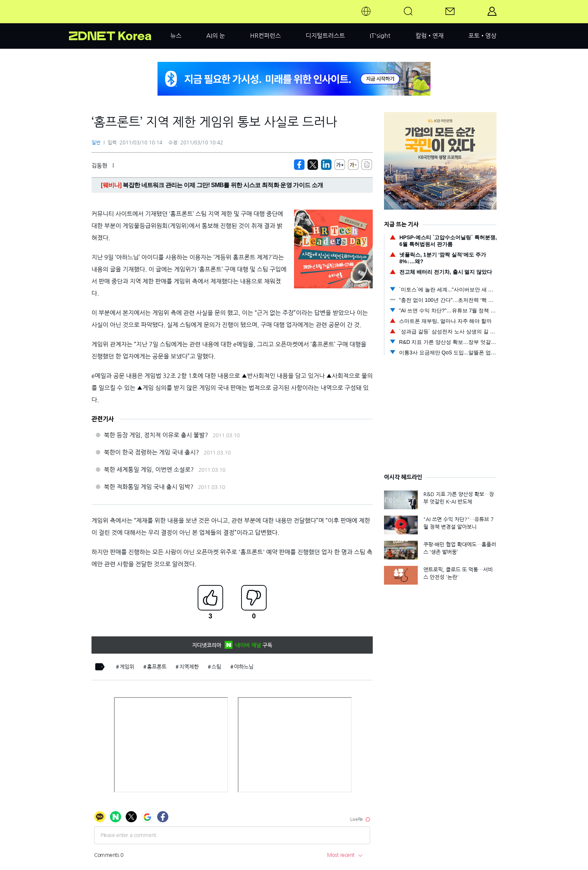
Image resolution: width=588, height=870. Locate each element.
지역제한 (189, 667)
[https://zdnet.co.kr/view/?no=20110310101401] (299, 165)
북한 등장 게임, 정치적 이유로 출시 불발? (156, 435)
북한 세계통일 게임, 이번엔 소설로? (149, 469)
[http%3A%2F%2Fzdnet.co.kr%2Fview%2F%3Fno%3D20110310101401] (326, 165)
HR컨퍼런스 (265, 36)
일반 (96, 143)
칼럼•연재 (430, 36)
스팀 (216, 667)
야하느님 (244, 667)
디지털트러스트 (325, 36)
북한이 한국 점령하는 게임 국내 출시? (151, 452)
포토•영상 (482, 36)
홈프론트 (157, 667)
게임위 (127, 667)
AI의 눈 (216, 36)
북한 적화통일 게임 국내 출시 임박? (149, 487)
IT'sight (380, 36)
